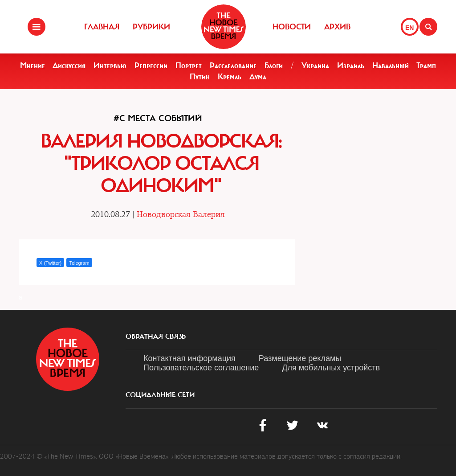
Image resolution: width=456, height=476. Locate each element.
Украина (315, 66)
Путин (200, 77)
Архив (337, 27)
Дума (258, 77)
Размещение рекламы (300, 358)
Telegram (79, 263)
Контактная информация (189, 358)
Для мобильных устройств (331, 368)
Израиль (351, 66)
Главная (102, 27)
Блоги (274, 66)
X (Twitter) (50, 263)
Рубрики (151, 27)
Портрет (189, 66)
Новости (292, 27)
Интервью (110, 66)
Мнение (33, 66)
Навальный (391, 66)
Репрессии (151, 66)
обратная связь (156, 336)
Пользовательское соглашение (201, 368)
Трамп (426, 66)
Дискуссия (69, 66)
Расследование (233, 66)
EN (409, 28)
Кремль (230, 77)
